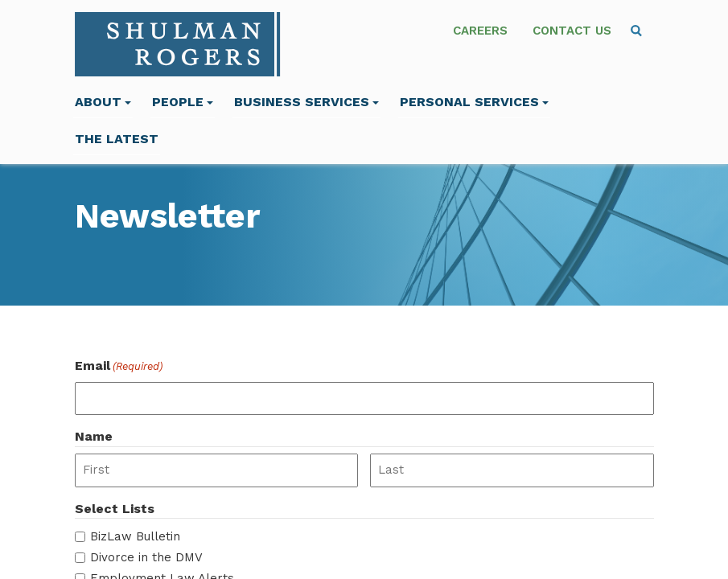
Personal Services (474, 102)
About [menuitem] (103, 102)
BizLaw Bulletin (135, 536)
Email (119, 366)
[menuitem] (636, 31)
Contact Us (572, 31)
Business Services (306, 102)
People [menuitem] (183, 102)
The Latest (117, 139)
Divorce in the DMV (146, 557)
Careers (480, 31)
